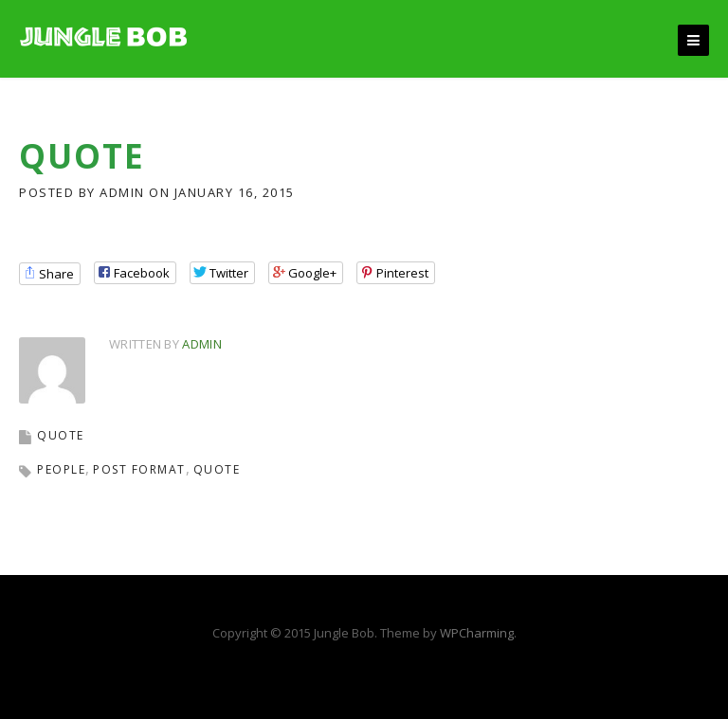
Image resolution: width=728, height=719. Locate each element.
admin (122, 192)
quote (217, 469)
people (61, 469)
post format (139, 469)
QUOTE (61, 435)
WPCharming (477, 633)
